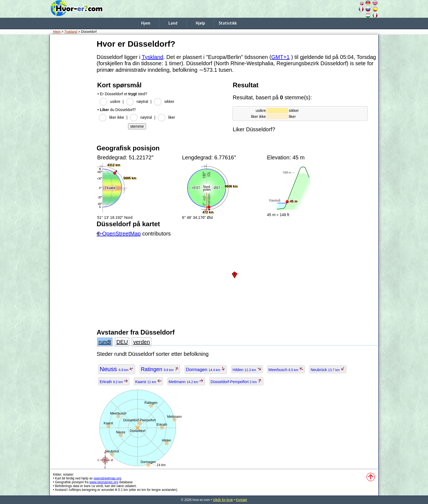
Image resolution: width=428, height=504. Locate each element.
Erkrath (114, 382)
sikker (169, 102)
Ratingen (160, 369)
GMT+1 (280, 57)
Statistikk (228, 23)
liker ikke (117, 117)
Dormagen (206, 370)
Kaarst (148, 382)
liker (172, 117)
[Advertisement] (72, 120)
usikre (115, 102)
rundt (105, 342)
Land (173, 23)
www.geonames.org (104, 482)
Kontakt (241, 500)
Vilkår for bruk (223, 500)
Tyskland (71, 32)
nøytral (142, 102)
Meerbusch (286, 370)
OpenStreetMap (121, 234)
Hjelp (200, 23)
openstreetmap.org (107, 478)
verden (142, 342)
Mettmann (186, 382)
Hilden (247, 370)
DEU (122, 342)
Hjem (146, 23)
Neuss (117, 369)
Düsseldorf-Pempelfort (237, 382)
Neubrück (328, 370)
